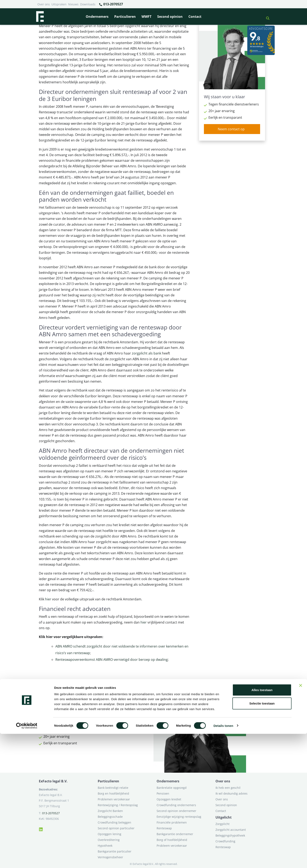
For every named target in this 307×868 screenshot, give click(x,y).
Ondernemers (97, 17)
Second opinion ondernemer (176, 811)
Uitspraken (59, 4)
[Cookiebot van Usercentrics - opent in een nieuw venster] (27, 860)
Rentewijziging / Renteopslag (118, 805)
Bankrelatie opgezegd (172, 788)
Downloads (88, 4)
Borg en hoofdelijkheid (113, 793)
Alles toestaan (262, 824)
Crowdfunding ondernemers (176, 805)
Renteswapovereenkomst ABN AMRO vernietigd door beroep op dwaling (112, 660)
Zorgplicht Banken (110, 811)
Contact (195, 17)
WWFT (146, 17)
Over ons (44, 4)
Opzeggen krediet (169, 799)
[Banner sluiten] (301, 820)
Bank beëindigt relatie (113, 788)
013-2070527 (111, 4)
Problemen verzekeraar (114, 799)
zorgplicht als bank (146, 353)
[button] (266, 17)
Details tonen (223, 860)
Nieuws (73, 4)
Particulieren (125, 17)
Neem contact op (231, 129)
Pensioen (163, 793)
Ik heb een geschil (228, 788)
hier (48, 599)
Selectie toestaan (262, 838)
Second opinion (170, 17)
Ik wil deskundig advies (231, 793)
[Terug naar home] (40, 17)
